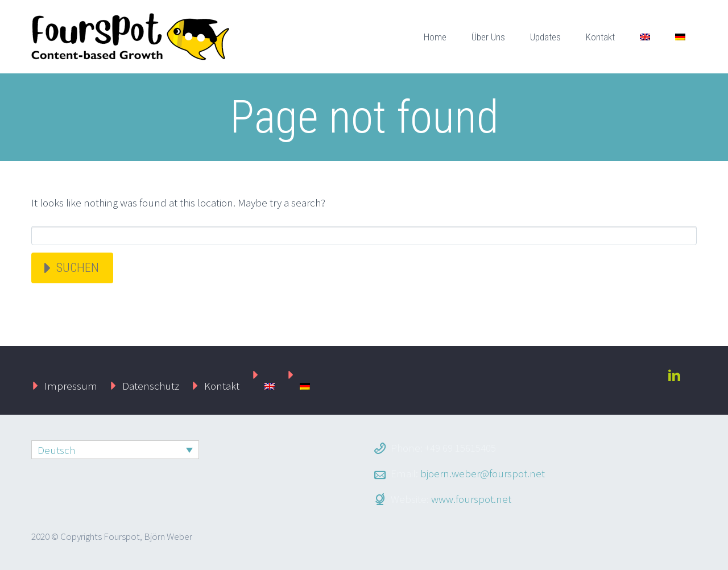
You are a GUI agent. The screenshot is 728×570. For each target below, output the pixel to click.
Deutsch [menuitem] (56, 450)
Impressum (71, 386)
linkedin (674, 375)
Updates (545, 37)
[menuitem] (645, 37)
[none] (115, 450)
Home (435, 37)
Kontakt (600, 37)
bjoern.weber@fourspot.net (483, 473)
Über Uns (488, 37)
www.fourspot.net (471, 499)
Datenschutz (151, 386)
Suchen (78, 268)
